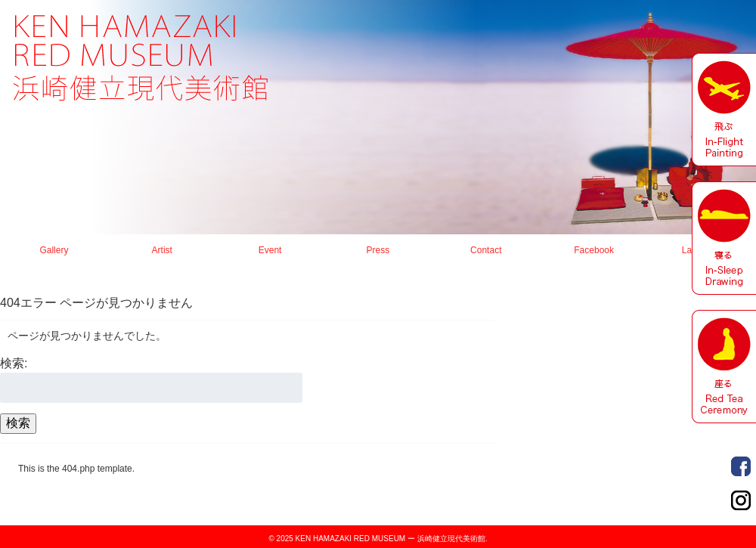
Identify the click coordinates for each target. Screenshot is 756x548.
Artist (162, 250)
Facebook (594, 250)
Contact (486, 250)
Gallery (54, 250)
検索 (18, 423)
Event (270, 250)
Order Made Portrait (741, 466)
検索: (14, 363)
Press (378, 250)
